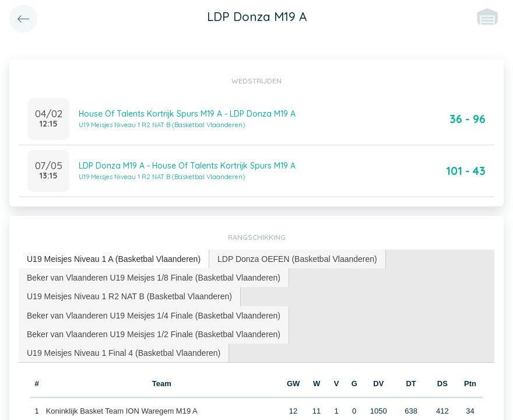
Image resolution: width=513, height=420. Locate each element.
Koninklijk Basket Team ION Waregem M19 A (122, 411)
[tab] (114, 259)
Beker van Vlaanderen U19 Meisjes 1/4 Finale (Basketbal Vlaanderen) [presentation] (154, 316)
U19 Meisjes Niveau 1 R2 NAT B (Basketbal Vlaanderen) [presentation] (129, 296)
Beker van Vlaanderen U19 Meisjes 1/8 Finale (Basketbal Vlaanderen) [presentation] (154, 278)
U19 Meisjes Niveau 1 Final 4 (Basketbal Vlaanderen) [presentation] (124, 353)
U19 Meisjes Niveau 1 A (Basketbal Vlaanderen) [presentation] (114, 259)
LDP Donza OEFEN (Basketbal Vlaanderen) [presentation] (297, 259)
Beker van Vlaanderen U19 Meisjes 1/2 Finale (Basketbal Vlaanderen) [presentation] (154, 334)
